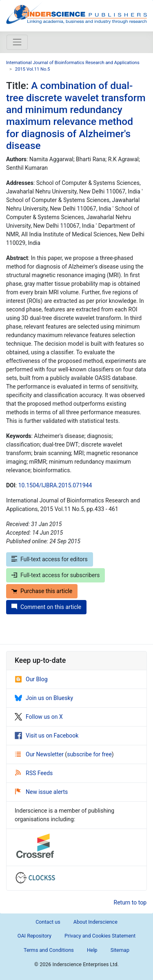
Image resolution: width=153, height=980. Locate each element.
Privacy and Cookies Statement (100, 936)
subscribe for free (89, 754)
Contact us (48, 922)
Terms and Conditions (49, 950)
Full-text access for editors (50, 559)
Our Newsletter (40, 754)
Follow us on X (39, 717)
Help (92, 950)
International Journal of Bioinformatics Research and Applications (73, 63)
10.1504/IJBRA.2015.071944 (55, 485)
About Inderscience (95, 922)
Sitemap (120, 950)
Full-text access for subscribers (55, 575)
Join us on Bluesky (44, 698)
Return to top (130, 902)
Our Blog (31, 679)
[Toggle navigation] (17, 42)
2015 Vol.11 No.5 (33, 69)
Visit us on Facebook (47, 736)
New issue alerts (41, 792)
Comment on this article (46, 607)
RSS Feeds (34, 773)
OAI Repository (34, 936)
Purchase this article (42, 591)
